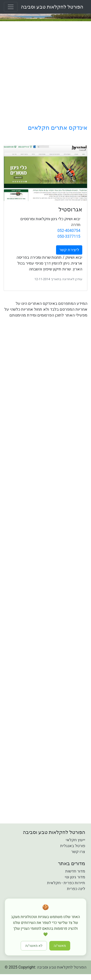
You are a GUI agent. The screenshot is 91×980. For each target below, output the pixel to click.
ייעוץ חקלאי (75, 840)
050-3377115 (69, 236)
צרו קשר (78, 852)
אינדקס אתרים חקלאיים (58, 128)
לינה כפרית (76, 889)
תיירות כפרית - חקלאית (66, 883)
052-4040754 (69, 231)
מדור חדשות (75, 871)
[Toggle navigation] (11, 7)
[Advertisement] (45, 73)
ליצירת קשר (69, 250)
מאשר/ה (60, 946)
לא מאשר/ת (34, 946)
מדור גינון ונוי (75, 877)
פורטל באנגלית (73, 846)
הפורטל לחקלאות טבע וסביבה (52, 7)
